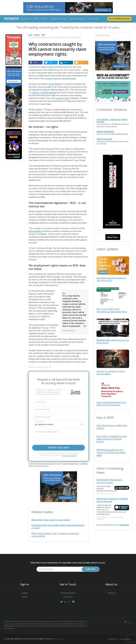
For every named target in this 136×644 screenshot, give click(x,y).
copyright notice (43, 466)
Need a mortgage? (104, 139)
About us (111, 593)
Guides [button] (44, 19)
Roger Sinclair (55, 84)
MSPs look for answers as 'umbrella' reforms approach (112, 500)
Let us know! (124, 525)
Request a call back (59, 448)
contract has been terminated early (60, 78)
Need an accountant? (105, 131)
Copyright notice (57, 639)
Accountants (94, 19)
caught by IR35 (63, 98)
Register (25, 593)
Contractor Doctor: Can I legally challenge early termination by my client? (58, 527)
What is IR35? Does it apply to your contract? (51, 520)
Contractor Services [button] (58, 19)
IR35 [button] (35, 19)
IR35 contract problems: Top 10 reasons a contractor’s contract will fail (55, 535)
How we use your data (69, 456)
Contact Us (68, 597)
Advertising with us (68, 593)
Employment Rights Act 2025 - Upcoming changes (110, 481)
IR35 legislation (35, 231)
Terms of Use (112, 639)
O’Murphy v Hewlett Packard (43, 93)
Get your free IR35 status (119, 19)
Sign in (25, 597)
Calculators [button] (25, 19)
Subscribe (90, 569)
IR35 (51, 67)
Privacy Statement (125, 639)
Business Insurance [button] (77, 19)
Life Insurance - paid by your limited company (112, 121)
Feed (130, 622)
